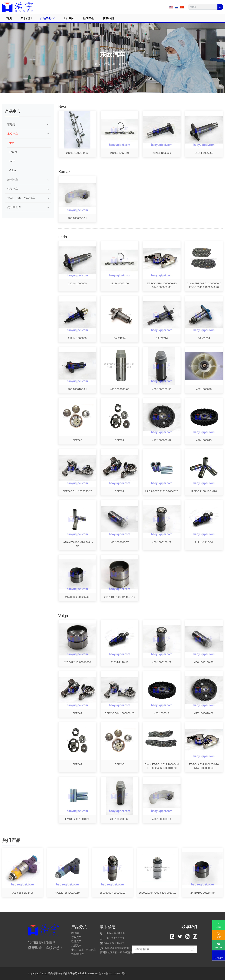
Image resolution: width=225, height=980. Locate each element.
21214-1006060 (162, 153)
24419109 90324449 (77, 597)
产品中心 (46, 18)
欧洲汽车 (13, 180)
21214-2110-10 (204, 542)
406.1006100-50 (162, 389)
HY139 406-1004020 (77, 819)
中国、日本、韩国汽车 (21, 198)
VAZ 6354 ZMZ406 (22, 893)
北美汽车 (13, 189)
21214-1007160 (119, 153)
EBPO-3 (77, 440)
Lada (12, 161)
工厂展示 (69, 18)
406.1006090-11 (77, 218)
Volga (12, 170)
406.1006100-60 (119, 389)
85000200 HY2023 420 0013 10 (158, 893)
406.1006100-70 (119, 542)
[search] (220, 7)
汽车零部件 (14, 207)
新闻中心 (89, 18)
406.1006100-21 (77, 389)
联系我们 (108, 18)
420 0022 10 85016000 (77, 662)
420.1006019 (204, 440)
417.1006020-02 (162, 440)
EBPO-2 (119, 440)
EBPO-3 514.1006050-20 (77, 491)
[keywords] (203, 7)
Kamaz (13, 152)
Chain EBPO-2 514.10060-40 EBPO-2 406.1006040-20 (204, 285)
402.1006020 (204, 389)
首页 (9, 18)
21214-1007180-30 (77, 153)
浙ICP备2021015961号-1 (113, 973)
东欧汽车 (13, 134)
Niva (12, 143)
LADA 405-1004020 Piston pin (77, 544)
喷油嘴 (11, 124)
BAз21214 (120, 338)
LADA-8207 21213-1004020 (162, 491)
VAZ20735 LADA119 (67, 893)
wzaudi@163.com (114, 943)
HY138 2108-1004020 (204, 491)
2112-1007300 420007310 (120, 597)
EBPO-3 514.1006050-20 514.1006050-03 (162, 285)
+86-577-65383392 (115, 933)
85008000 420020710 (112, 893)
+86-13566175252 (114, 938)
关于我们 (26, 18)
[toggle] (48, 124)
